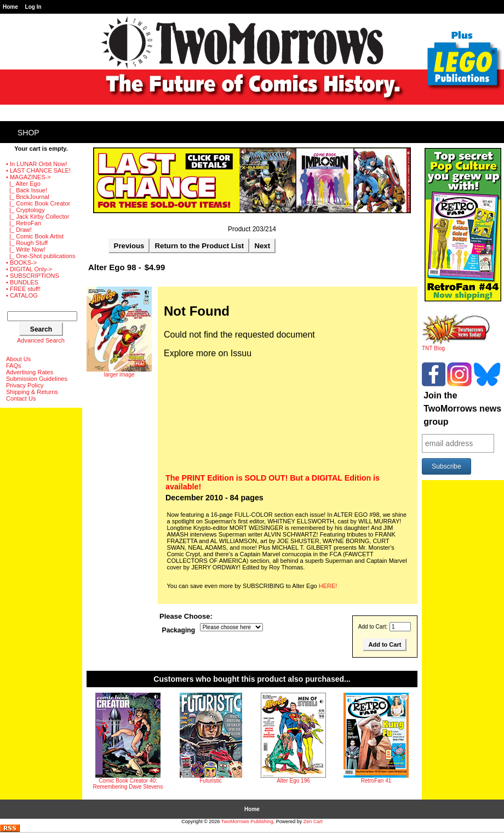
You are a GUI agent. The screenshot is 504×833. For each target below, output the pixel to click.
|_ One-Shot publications (41, 256)
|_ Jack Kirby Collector (38, 216)
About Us (18, 359)
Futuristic (211, 781)
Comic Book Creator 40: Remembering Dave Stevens (128, 784)
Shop (28, 133)
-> (28, 177)
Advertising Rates (30, 372)
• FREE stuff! (23, 289)
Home (10, 7)
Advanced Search (41, 340)
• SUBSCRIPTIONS (33, 276)
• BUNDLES (22, 282)
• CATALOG (22, 295)
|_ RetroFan (24, 223)
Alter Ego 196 (293, 781)
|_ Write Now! (26, 249)
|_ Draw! (19, 230)
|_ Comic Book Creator (38, 203)
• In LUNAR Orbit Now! (36, 164)
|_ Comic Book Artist (35, 236)
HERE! (328, 586)
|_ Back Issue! (27, 190)
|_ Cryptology (25, 210)
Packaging (179, 630)
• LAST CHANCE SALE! (38, 170)
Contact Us (21, 398)
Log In (33, 7)
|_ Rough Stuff (27, 243)
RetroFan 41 (376, 781)
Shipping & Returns (32, 392)
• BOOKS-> (21, 263)
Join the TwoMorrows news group (462, 409)
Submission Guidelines (37, 379)
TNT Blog (456, 346)
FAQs (14, 366)
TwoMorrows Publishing (247, 821)
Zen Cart (313, 821)
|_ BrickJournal (28, 197)
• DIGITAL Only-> (29, 269)
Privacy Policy (25, 385)
